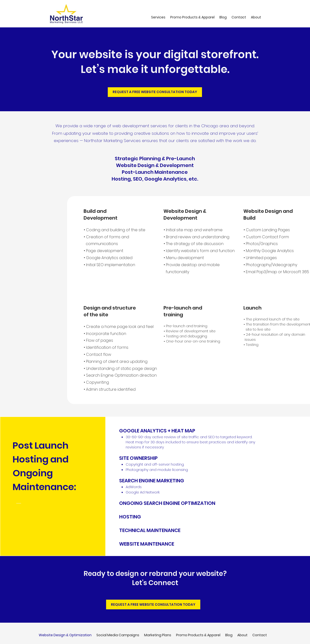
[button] (158, 17)
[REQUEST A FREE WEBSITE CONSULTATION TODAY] (155, 92)
